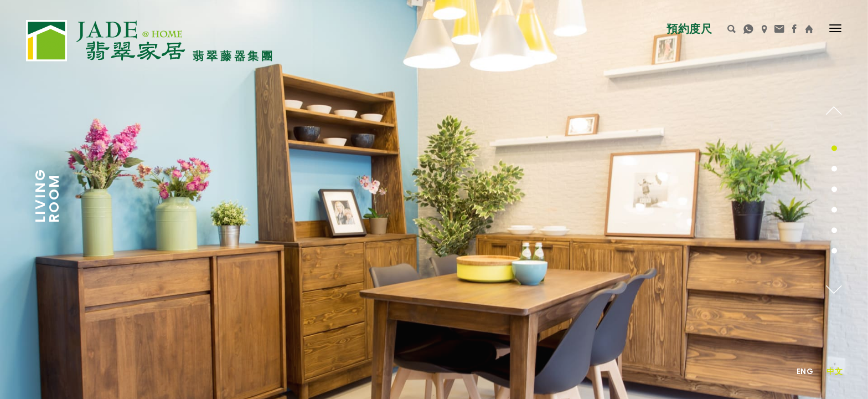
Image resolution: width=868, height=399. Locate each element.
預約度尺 (689, 29)
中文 (835, 371)
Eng (805, 371)
